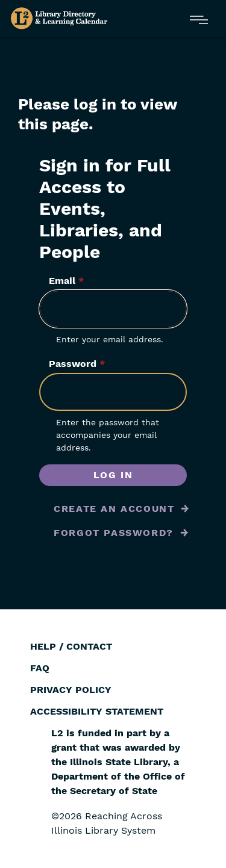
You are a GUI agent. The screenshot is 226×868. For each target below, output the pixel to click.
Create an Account (114, 509)
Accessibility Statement (97, 711)
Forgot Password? (114, 533)
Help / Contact (71, 646)
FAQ (40, 668)
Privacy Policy (71, 690)
